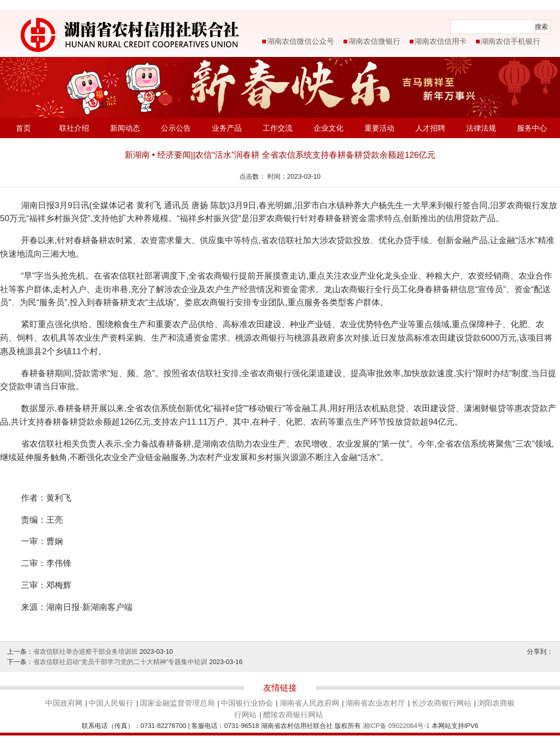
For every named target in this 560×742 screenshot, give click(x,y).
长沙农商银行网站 (441, 703)
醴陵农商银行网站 (293, 715)
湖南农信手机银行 (511, 41)
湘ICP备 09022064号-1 (396, 726)
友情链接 (280, 688)
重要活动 (379, 128)
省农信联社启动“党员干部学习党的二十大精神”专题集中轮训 (120, 662)
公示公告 (176, 128)
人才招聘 (430, 128)
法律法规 (481, 128)
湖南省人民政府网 (309, 703)
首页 (23, 128)
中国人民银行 (111, 703)
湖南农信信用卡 (441, 41)
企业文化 (329, 128)
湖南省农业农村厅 (375, 703)
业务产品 (227, 128)
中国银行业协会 (247, 703)
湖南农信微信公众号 (301, 41)
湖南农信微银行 (374, 41)
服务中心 (532, 128)
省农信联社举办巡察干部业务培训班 (85, 651)
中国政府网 (64, 703)
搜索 (541, 27)
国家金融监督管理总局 (177, 703)
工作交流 (278, 128)
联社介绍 (74, 128)
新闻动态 (125, 128)
